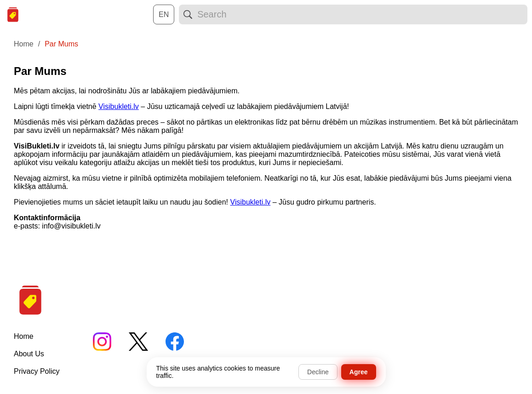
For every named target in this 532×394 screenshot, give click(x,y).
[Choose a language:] (164, 14)
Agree (359, 372)
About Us (29, 354)
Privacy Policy (37, 371)
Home (24, 336)
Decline (318, 372)
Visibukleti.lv (119, 106)
